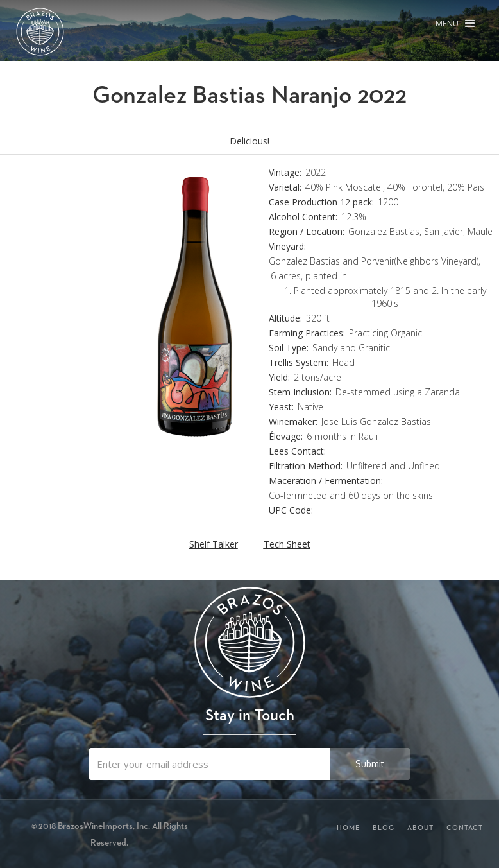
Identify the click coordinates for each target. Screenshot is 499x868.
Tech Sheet (287, 544)
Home (348, 828)
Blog (384, 828)
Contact (465, 828)
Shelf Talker (214, 544)
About (420, 828)
